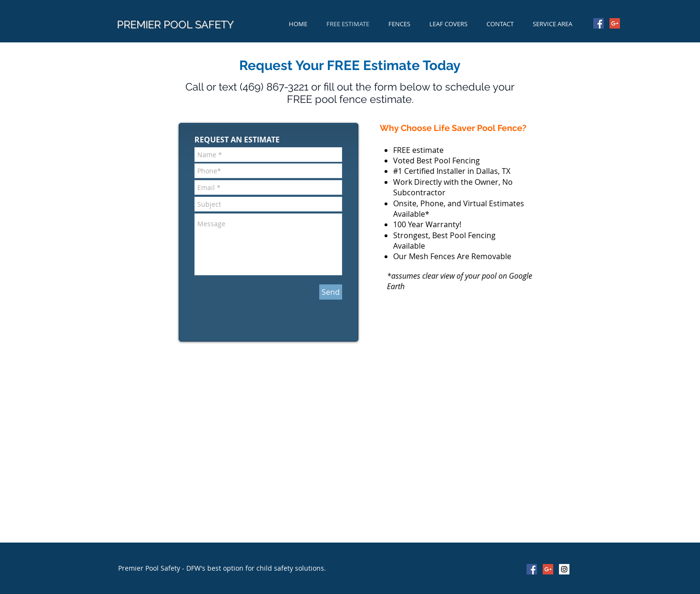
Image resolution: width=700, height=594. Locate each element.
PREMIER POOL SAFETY (175, 24)
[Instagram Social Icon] (564, 569)
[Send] (331, 292)
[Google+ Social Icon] (615, 23)
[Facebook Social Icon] (599, 23)
